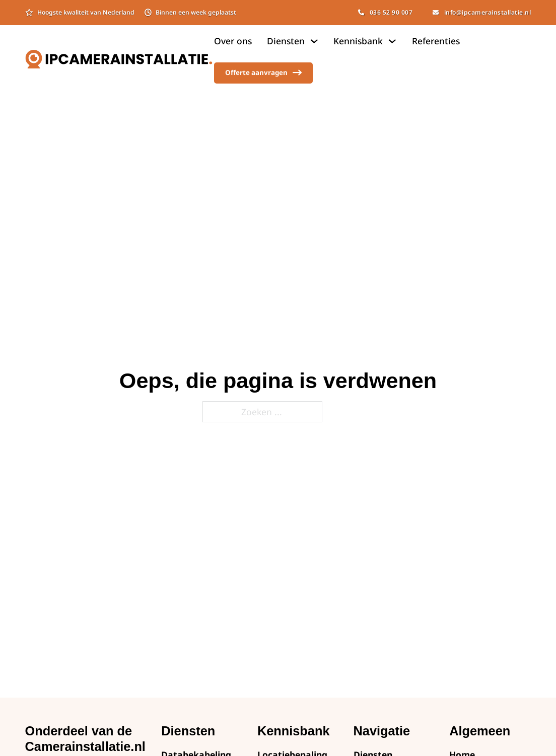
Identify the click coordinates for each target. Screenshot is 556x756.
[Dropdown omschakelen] (314, 41)
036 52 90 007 (385, 12)
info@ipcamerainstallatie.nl (482, 12)
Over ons (233, 41)
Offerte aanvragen (263, 73)
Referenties (436, 41)
